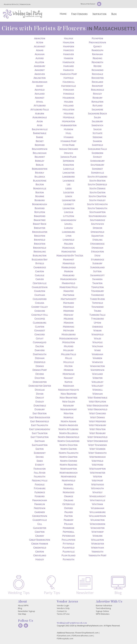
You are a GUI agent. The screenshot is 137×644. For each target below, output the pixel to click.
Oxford (68, 508)
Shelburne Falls (97, 149)
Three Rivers (97, 299)
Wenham (97, 394)
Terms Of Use (63, 614)
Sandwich (97, 125)
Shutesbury (97, 165)
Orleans (68, 500)
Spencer (97, 228)
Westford (97, 465)
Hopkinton (68, 121)
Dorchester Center (40, 386)
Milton (68, 366)
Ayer (40, 125)
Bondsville (40, 189)
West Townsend (97, 445)
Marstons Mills (68, 287)
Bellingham (40, 153)
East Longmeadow (40, 429)
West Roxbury (97, 433)
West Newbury (97, 425)
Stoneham (97, 248)
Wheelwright (97, 496)
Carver (40, 279)
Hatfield (68, 78)
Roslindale (97, 90)
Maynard (68, 303)
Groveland (40, 556)
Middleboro (68, 335)
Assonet (40, 98)
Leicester (68, 193)
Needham (68, 386)
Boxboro (40, 200)
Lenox (68, 196)
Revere (97, 66)
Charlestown (40, 287)
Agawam (40, 54)
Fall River (40, 473)
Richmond (97, 70)
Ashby (40, 86)
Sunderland (97, 267)
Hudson (68, 129)
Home (63, 14)
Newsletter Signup (88, 4)
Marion (68, 271)
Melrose (68, 319)
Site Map (22, 614)
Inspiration (99, 14)
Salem (97, 117)
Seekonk (97, 137)
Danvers (40, 350)
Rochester (97, 78)
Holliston (68, 110)
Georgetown (40, 516)
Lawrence (68, 181)
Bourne (40, 196)
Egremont (40, 453)
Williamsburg (97, 512)
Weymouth (97, 488)
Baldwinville (40, 129)
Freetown (40, 508)
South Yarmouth (97, 208)
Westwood (97, 485)
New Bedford (68, 394)
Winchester (97, 528)
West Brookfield (97, 410)
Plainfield (68, 548)
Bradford (40, 216)
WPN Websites (103, 614)
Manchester (68, 252)
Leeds (68, 189)
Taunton (97, 283)
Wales (97, 339)
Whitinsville (97, 500)
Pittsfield (68, 544)
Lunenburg (68, 232)
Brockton (40, 244)
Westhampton (97, 469)
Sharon (97, 141)
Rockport (97, 86)
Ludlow (68, 228)
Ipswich (68, 153)
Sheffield (97, 145)
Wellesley (97, 382)
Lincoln (68, 212)
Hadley (40, 560)
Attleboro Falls (40, 110)
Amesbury (40, 66)
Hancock (68, 50)
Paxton (68, 516)
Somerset (97, 169)
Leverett (68, 204)
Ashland (40, 94)
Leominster (68, 200)
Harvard (68, 66)
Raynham (97, 54)
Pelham (68, 524)
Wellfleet (97, 386)
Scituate (97, 133)
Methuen (68, 331)
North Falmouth (68, 453)
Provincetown (97, 43)
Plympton (97, 39)
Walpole (97, 342)
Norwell (68, 488)
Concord (40, 335)
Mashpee (68, 291)
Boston (40, 193)
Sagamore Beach (97, 114)
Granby (40, 536)
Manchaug (68, 248)
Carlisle (40, 275)
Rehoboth (97, 62)
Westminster (97, 473)
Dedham (40, 358)
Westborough (97, 457)
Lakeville (68, 169)
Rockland (97, 82)
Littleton (68, 216)
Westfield (97, 461)
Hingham (68, 90)
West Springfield (97, 437)
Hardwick (68, 62)
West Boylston (97, 402)
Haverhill (68, 82)
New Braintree (68, 398)
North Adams (68, 422)
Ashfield (40, 90)
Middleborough (68, 339)
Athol (40, 102)
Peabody (68, 520)
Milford (68, 346)
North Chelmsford (68, 441)
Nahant (68, 378)
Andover (40, 74)
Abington (40, 39)
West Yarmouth (97, 453)
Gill (40, 524)
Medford (68, 311)
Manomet (68, 260)
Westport (97, 481)
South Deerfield (97, 185)
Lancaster (68, 173)
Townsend (97, 307)
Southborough (97, 216)
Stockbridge (97, 244)
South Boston (97, 181)
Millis (68, 358)
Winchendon (97, 524)
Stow (97, 256)
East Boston (40, 414)
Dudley (40, 402)
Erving (40, 457)
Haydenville (68, 86)
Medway (68, 315)
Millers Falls (68, 354)
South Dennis (97, 189)
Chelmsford (40, 299)
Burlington (40, 256)
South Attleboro (97, 177)
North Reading (68, 465)
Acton (40, 43)
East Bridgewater (40, 418)
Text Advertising (103, 608)
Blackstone (40, 181)
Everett (40, 465)
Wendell (97, 390)
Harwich (68, 70)
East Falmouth (40, 425)
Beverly (40, 173)
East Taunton (40, 433)
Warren (97, 358)
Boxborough (40, 204)
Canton (40, 271)
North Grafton (68, 457)
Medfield (68, 307)
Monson (68, 370)
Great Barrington (40, 540)
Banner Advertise (104, 605)
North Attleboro (68, 429)
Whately (97, 492)
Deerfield (40, 362)
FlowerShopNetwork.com (87, 633)
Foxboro (40, 496)
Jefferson (68, 161)
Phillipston (68, 540)
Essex (40, 461)
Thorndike (97, 295)
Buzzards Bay (40, 260)
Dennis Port (40, 370)
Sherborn (97, 153)
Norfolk (68, 418)
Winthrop (97, 532)
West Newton (97, 429)
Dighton (40, 378)
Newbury (68, 406)
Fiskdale (40, 485)
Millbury (68, 350)
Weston (97, 477)
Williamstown (97, 516)
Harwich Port (68, 74)
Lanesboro (68, 177)
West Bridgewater (97, 406)
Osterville (68, 504)
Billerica (40, 177)
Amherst (40, 70)
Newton (68, 414)
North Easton (68, 449)
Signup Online (102, 611)
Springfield (97, 232)
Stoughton (97, 252)
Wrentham (97, 548)
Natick (68, 382)
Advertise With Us (11, 4)
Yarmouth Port (97, 556)
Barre (40, 137)
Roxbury (97, 98)
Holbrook (68, 98)
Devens (40, 374)
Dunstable (40, 406)
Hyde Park (68, 145)
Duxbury (40, 410)
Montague (68, 374)
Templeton (97, 287)
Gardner (40, 512)
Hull (68, 133)
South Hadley (97, 200)
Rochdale (97, 74)
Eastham (40, 441)
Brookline (40, 252)
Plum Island (68, 556)
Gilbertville (40, 520)
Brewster (40, 228)
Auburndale (40, 117)
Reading (97, 58)
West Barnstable (97, 398)
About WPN (23, 605)
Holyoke (68, 114)
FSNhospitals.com (65, 638)
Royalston (97, 102)
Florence (40, 492)
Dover (40, 394)
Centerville (40, 283)
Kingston (68, 165)
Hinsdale (68, 94)
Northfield (68, 481)
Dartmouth (40, 354)
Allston (40, 62)
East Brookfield (40, 422)
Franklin (40, 504)
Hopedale (68, 117)
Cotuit (40, 339)
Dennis (40, 366)
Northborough (68, 473)
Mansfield (68, 263)
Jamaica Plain (68, 157)
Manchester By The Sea (70, 256)
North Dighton (68, 445)
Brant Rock (40, 224)
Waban (97, 331)
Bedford (40, 145)
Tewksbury (97, 291)
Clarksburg (40, 323)
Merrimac (68, 327)
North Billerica (68, 433)
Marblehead (68, 267)
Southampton (97, 212)
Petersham (68, 536)
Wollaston (97, 540)
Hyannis (68, 137)
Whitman (97, 504)
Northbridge (68, 477)
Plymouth (68, 560)
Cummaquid (40, 342)
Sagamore (97, 110)
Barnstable (40, 133)
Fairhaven (40, 469)
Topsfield (97, 303)
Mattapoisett (68, 299)
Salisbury (97, 121)
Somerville (97, 173)
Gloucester (40, 528)
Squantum (97, 236)
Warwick (97, 362)
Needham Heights (68, 390)
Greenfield (40, 548)
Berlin (40, 165)
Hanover (68, 54)
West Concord (97, 414)
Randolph (97, 50)
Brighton (40, 236)
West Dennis (97, 418)
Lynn (68, 236)
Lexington (68, 208)
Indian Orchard (68, 149)
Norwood (68, 492)
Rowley (97, 94)
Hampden (68, 47)
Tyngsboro (97, 319)
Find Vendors (79, 14)
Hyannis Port (68, 141)
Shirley (97, 157)
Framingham (40, 500)
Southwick (97, 224)
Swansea (97, 279)
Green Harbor (40, 544)
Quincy (97, 47)
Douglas (40, 390)
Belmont (40, 157)
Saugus (97, 129)
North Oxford (68, 461)
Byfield (40, 263)
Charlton (40, 291)
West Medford (97, 422)
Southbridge (97, 220)
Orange (68, 496)
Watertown (97, 370)
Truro (97, 311)
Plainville (68, 552)
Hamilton (68, 43)
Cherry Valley (40, 307)
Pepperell (68, 532)
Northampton (68, 469)
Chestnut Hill (40, 315)
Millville (68, 362)
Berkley (40, 161)
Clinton (40, 327)
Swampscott (97, 275)
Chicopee (40, 319)
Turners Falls (97, 315)
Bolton (40, 185)
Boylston (40, 212)
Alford (40, 58)
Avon (40, 121)
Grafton (40, 532)
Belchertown (40, 149)
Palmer (68, 512)
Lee (68, 185)
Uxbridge (97, 327)
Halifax (68, 39)
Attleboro (40, 106)
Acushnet (40, 47)
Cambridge (40, 267)
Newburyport (68, 410)
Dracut (40, 398)
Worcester (97, 544)
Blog (114, 14)
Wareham (97, 354)
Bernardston (40, 169)
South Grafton (97, 196)
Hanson (68, 58)
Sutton (97, 271)
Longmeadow (68, 220)
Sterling (97, 240)
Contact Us (62, 611)
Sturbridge (97, 260)
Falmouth (40, 477)
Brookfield (40, 248)
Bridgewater (40, 232)
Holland (68, 106)
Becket (40, 141)
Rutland (97, 106)
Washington (97, 366)
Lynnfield (68, 240)
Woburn (97, 536)
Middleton (68, 342)
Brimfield (40, 240)
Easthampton (40, 445)
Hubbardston (68, 125)
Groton (40, 552)
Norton (68, 485)
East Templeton (40, 437)
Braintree (40, 220)
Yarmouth (97, 552)
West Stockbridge (97, 441)
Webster (97, 378)
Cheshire (40, 311)
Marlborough (68, 279)
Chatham (40, 295)
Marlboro (68, 275)
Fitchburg (40, 488)
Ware (97, 350)
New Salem (68, 402)
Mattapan (68, 295)
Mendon (68, 323)
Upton (97, 323)
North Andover (68, 425)
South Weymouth (97, 204)
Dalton (40, 346)
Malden (68, 244)
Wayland (97, 374)
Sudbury (97, 263)
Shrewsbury (97, 161)
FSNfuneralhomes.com (82, 636)
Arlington (40, 78)
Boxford (40, 208)
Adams (40, 50)
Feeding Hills (40, 481)
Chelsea (40, 303)
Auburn (40, 114)
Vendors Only (63, 608)
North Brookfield (68, 437)
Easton (40, 449)
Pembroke (68, 528)
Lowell (68, 224)
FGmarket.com (64, 636)
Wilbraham (97, 508)
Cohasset (40, 331)
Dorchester (40, 382)
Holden (68, 102)
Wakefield (97, 335)
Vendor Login (25, 4)
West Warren (97, 449)
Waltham (97, 346)
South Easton (97, 193)
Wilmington (97, 520)
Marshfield (68, 283)
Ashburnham (40, 82)
